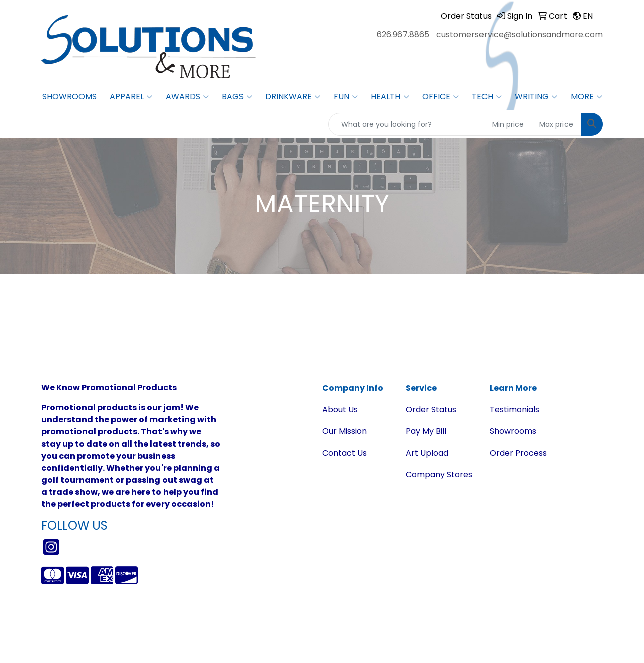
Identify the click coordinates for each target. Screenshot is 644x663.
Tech (487, 97)
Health (390, 97)
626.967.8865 (403, 34)
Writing (536, 97)
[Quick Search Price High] (558, 124)
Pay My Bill (426, 431)
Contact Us (344, 453)
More (586, 97)
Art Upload (427, 453)
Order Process (518, 453)
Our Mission (344, 431)
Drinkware (293, 97)
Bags (237, 97)
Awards (187, 97)
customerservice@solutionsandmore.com (519, 34)
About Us (340, 410)
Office (440, 97)
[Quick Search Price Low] (510, 124)
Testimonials (514, 410)
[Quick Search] (408, 124)
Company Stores (439, 474)
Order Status (431, 410)
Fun (346, 97)
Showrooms (69, 96)
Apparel (131, 97)
